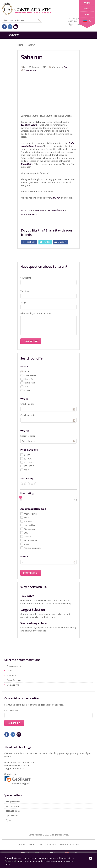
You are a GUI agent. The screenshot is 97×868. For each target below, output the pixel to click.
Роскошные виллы (33, 548)
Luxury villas (29, 525)
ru (87, 21)
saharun (40, 210)
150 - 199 (29, 466)
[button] (74, 562)
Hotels (27, 518)
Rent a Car (29, 379)
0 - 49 (27, 455)
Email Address (11, 710)
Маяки (27, 544)
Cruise (27, 390)
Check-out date (28, 415)
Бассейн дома (30, 540)
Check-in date (27, 404)
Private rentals (31, 375)
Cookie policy (11, 861)
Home (20, 45)
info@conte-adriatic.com (22, 762)
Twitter (47, 242)
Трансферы (12, 815)
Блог (87, 14)
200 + (27, 470)
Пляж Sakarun (29, 214)
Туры (9, 820)
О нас (87, 9)
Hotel (27, 371)
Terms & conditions (69, 844)
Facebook (30, 242)
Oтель (27, 533)
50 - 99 (28, 459)
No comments (31, 70)
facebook (4, 27)
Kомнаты (28, 521)
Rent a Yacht (30, 383)
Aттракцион (13, 806)
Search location (28, 436)
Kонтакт (87, 3)
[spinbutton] (48, 562)
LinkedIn (62, 242)
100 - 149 (29, 462)
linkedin (10, 27)
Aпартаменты (30, 514)
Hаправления (13, 801)
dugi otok (27, 210)
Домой (22, 844)
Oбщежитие (30, 529)
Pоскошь (28, 537)
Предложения (13, 811)
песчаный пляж (56, 210)
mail (16, 27)
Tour (26, 387)
